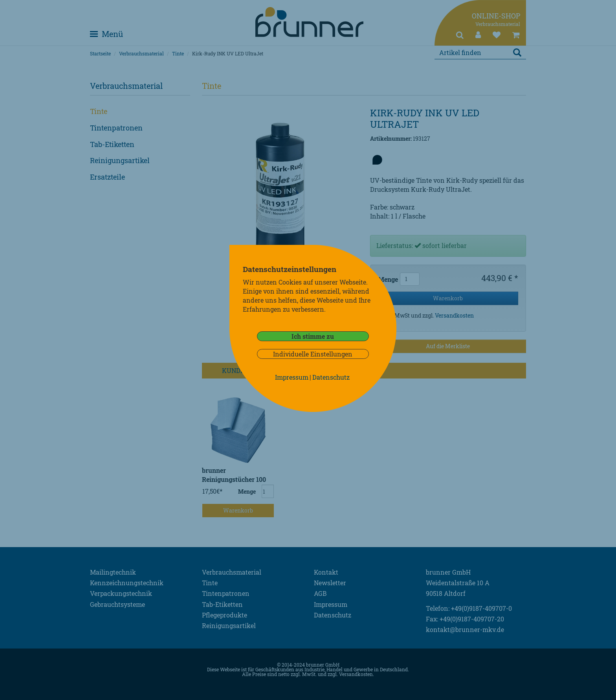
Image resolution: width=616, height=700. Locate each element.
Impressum (292, 377)
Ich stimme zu (313, 336)
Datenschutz (331, 377)
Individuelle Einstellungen (313, 354)
